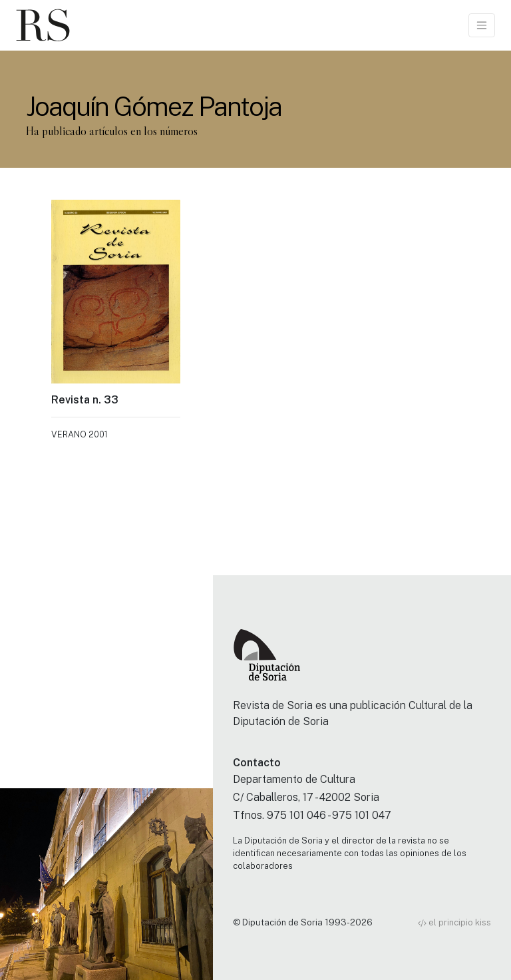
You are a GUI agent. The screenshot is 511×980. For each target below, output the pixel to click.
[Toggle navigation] (482, 25)
